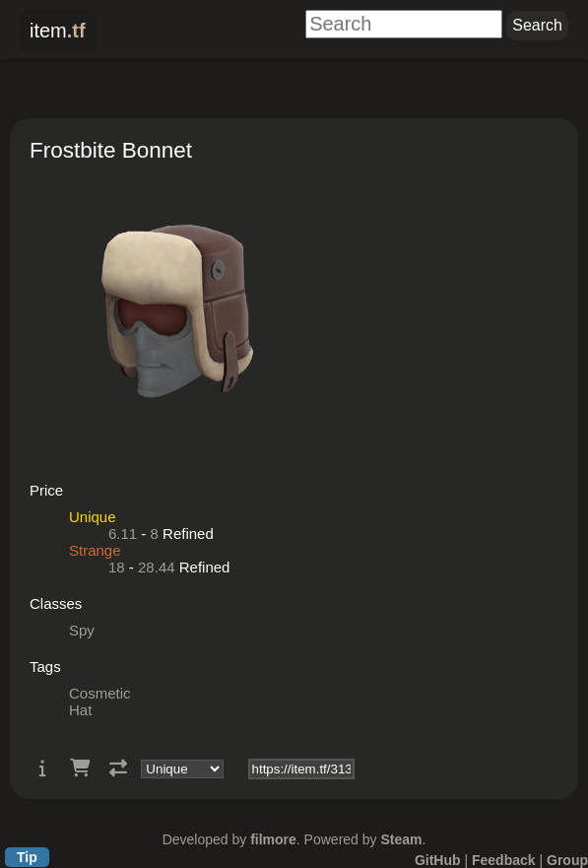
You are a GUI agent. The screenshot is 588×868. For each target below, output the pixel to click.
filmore (273, 839)
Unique (93, 517)
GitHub (438, 860)
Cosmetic (100, 693)
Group (567, 860)
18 (117, 567)
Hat (80, 710)
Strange (95, 550)
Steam (401, 839)
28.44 (157, 567)
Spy (82, 630)
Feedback (504, 860)
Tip (27, 857)
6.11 (123, 534)
